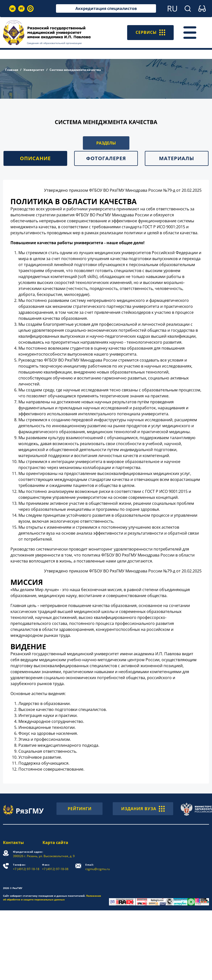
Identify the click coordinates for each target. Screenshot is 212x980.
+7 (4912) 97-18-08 (55, 867)
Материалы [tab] (177, 158)
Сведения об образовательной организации (54, 43)
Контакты (13, 842)
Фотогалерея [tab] (106, 158)
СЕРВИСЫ (150, 33)
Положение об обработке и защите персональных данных (52, 898)
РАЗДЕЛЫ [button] (106, 143)
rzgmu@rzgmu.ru (98, 867)
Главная (12, 70)
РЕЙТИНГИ (80, 809)
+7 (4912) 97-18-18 (26, 867)
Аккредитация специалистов (106, 8)
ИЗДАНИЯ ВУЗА (143, 809)
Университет (34, 70)
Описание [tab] (35, 158)
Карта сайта (55, 842)
